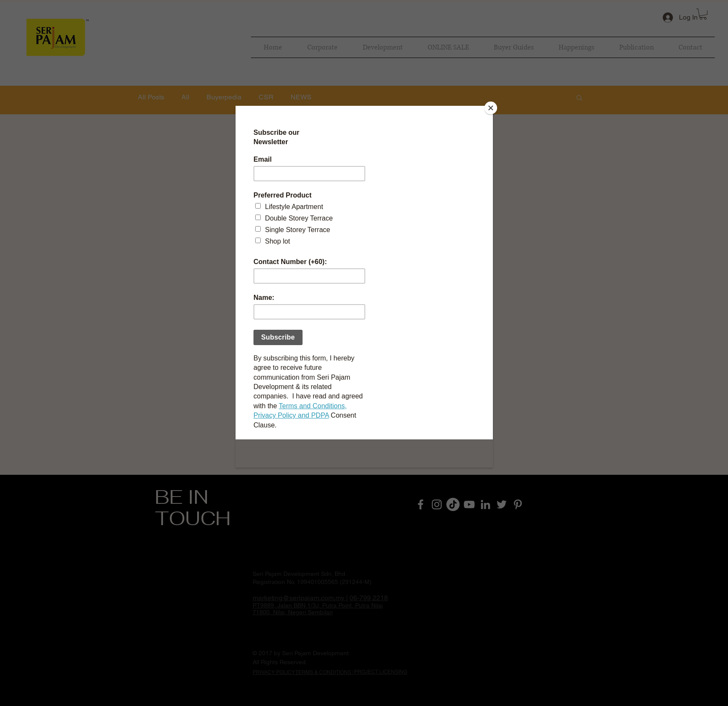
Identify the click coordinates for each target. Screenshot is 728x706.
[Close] (491, 108)
